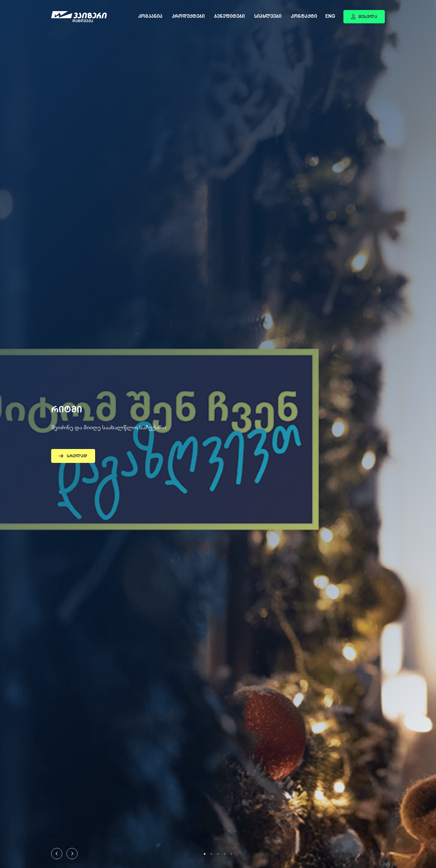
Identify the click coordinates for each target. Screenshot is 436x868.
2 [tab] (211, 854)
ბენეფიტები (229, 17)
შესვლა (364, 17)
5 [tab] (231, 854)
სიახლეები (268, 17)
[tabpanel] (218, 434)
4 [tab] (225, 854)
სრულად (73, 456)
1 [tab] (205, 854)
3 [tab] (218, 854)
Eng (330, 17)
